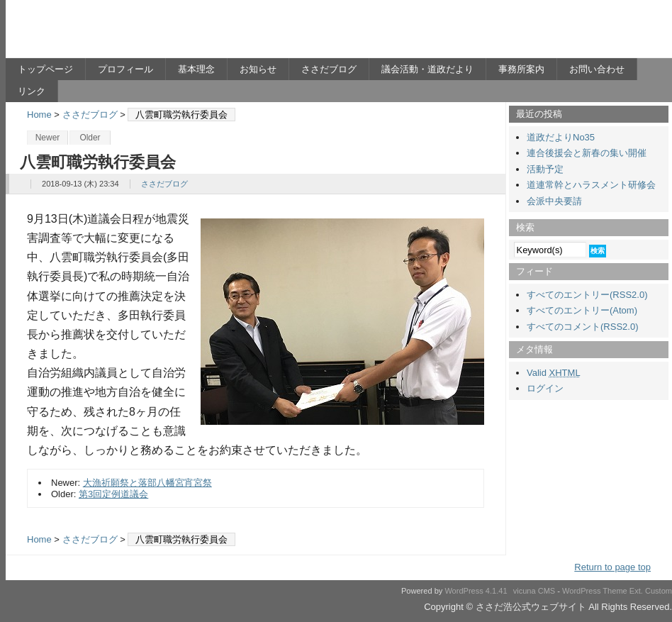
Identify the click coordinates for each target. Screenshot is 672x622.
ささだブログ (329, 69)
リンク (32, 91)
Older (90, 138)
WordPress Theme (595, 591)
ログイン (545, 388)
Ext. (636, 591)
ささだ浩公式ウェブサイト (144, 33)
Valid (554, 373)
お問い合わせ (597, 69)
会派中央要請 (554, 201)
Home (39, 115)
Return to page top (612, 567)
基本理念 (196, 69)
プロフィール (125, 69)
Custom (659, 591)
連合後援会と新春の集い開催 (587, 153)
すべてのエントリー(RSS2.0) (587, 295)
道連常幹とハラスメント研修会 (591, 185)
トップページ (45, 69)
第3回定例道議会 (113, 494)
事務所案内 (521, 69)
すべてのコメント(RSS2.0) (582, 327)
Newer (48, 138)
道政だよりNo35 (561, 137)
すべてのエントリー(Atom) (582, 310)
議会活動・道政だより (427, 69)
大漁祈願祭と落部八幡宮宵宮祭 (147, 483)
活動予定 (545, 169)
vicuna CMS (534, 591)
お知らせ (258, 69)
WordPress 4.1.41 (476, 591)
